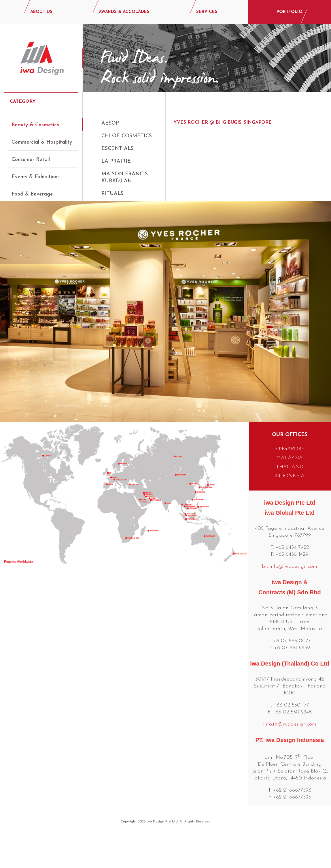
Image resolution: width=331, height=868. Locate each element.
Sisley (110, 206)
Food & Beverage (32, 189)
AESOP (110, 123)
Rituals (112, 194)
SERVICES (207, 12)
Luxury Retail (27, 206)
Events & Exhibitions (36, 172)
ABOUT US (41, 12)
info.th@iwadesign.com (290, 755)
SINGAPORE (290, 479)
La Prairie (116, 161)
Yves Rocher (120, 219)
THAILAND (290, 498)
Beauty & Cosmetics (35, 120)
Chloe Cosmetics (127, 136)
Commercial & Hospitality (42, 137)
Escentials (118, 149)
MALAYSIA (290, 488)
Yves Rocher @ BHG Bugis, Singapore (223, 123)
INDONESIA (290, 507)
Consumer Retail (31, 154)
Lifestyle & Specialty (36, 224)
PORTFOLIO (290, 12)
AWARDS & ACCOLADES (124, 12)
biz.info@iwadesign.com (290, 597)
